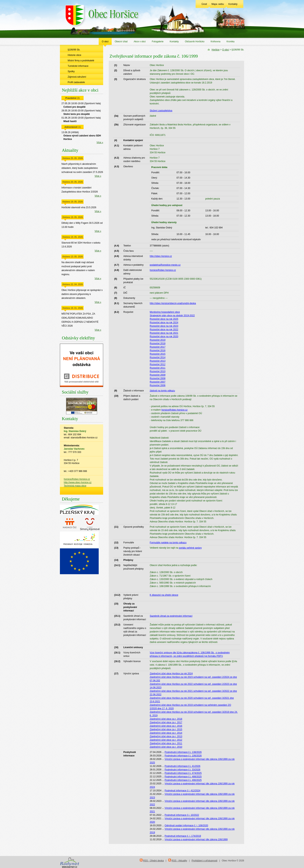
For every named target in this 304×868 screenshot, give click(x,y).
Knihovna (216, 42)
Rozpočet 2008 (158, 378)
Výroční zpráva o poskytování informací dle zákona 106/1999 (196, 839)
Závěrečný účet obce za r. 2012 (166, 740)
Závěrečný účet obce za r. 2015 (166, 729)
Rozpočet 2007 (158, 382)
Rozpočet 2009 (158, 375)
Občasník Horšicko (195, 42)
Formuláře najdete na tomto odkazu (168, 543)
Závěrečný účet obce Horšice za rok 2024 (171, 674)
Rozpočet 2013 (158, 361)
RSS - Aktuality (179, 861)
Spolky (71, 71)
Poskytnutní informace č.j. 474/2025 (183, 773)
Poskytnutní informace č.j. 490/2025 (183, 780)
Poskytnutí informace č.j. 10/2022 (182, 815)
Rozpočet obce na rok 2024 (164, 323)
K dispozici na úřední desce (164, 595)
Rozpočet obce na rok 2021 (164, 333)
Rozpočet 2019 (158, 340)
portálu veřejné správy (190, 548)
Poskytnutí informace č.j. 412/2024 (182, 791)
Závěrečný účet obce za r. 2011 (166, 743)
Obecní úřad (121, 42)
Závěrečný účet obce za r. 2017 (166, 722)
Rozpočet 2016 (158, 350)
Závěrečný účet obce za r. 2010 (166, 747)
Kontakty (233, 4)
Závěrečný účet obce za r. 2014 (166, 733)
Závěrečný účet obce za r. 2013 (166, 736)
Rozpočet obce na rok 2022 (164, 330)
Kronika (231, 42)
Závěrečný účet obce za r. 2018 (166, 719)
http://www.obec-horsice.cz (78, 482)
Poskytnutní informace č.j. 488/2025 (183, 777)
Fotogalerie (158, 42)
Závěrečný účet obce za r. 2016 (166, 726)
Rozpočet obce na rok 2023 (164, 326)
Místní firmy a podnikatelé (81, 61)
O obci (105, 42)
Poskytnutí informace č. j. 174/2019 (183, 836)
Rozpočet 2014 (158, 357)
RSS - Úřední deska (153, 861)
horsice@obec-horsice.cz (77, 479)
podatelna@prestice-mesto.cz (165, 265)
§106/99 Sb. (74, 50)
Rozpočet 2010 (158, 371)
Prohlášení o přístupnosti (204, 861)
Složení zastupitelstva (161, 111)
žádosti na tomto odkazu (162, 391)
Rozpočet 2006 (158, 385)
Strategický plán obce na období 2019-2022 (172, 316)
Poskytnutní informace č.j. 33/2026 (182, 770)
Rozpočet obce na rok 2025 (164, 319)
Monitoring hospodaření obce (165, 312)
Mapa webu (218, 4)
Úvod (204, 4)
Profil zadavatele (76, 82)
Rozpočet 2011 (158, 368)
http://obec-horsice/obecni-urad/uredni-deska (173, 303)
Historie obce (74, 55)
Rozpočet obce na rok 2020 (164, 336)
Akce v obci (140, 42)
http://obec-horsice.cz (161, 256)
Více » (100, 142)
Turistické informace (78, 66)
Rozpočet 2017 (158, 347)
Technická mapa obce (75, 486)
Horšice (216, 50)
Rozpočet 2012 (158, 364)
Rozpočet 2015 (158, 354)
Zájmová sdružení (77, 77)
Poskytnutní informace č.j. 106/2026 (183, 756)
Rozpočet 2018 (158, 343)
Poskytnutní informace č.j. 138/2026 (183, 752)
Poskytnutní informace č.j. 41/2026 (182, 766)
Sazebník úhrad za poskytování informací (171, 616)
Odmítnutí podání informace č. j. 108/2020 (186, 826)
